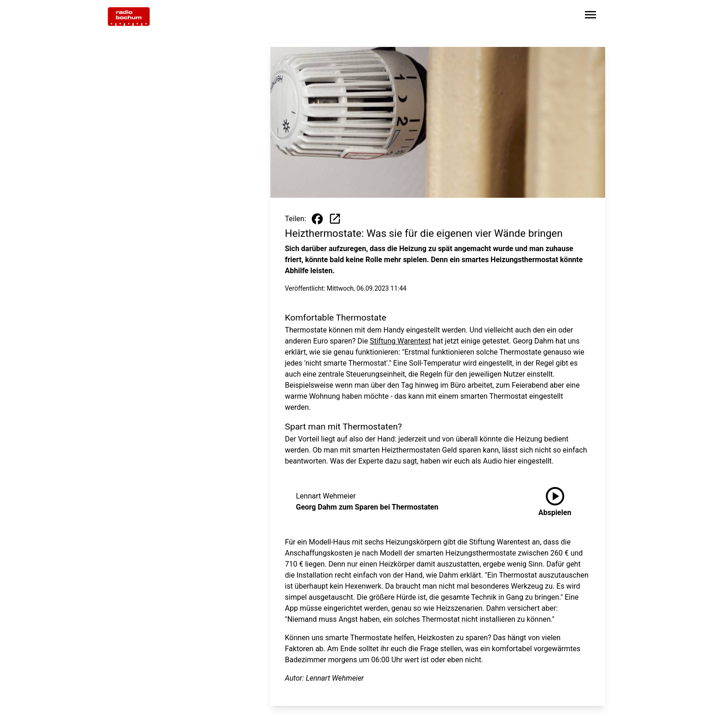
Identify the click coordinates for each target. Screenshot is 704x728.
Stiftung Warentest (400, 341)
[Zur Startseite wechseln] (129, 17)
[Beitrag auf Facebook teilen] (317, 219)
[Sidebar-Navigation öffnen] (590, 16)
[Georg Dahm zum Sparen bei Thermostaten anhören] (555, 502)
